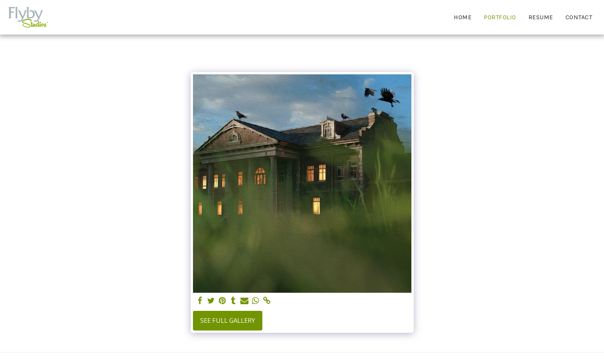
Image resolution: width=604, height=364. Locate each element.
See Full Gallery (228, 320)
